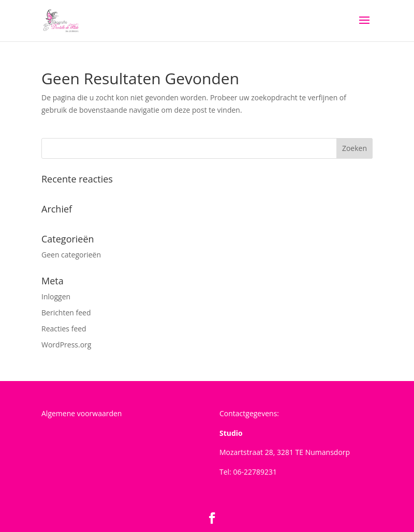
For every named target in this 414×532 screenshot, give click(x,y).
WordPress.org (66, 345)
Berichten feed (66, 313)
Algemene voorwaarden (82, 413)
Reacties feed (64, 329)
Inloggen (56, 297)
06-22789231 (255, 472)
